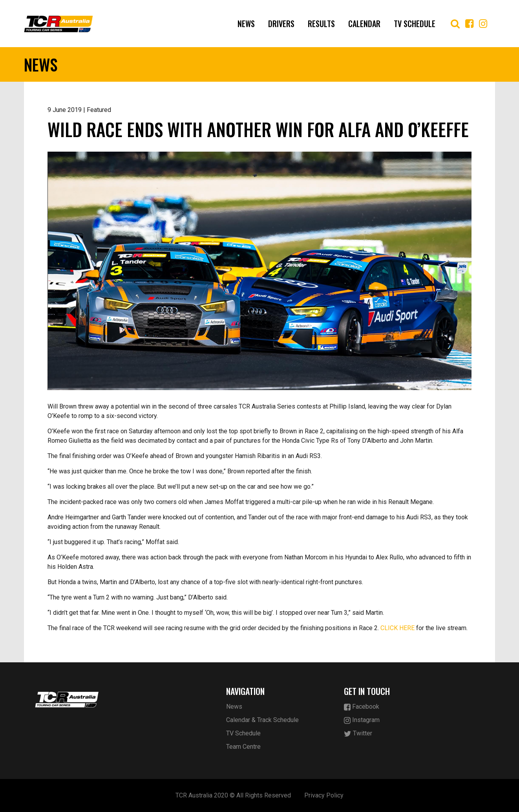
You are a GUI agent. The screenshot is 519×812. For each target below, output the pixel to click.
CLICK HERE (397, 628)
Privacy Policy (324, 795)
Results (321, 24)
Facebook (362, 707)
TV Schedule (415, 24)
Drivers (281, 24)
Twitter (358, 734)
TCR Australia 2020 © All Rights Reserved (233, 795)
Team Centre (243, 747)
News (246, 24)
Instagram (362, 720)
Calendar (364, 24)
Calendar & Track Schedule (262, 720)
